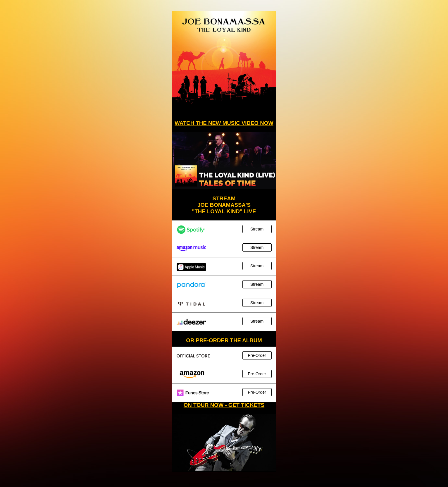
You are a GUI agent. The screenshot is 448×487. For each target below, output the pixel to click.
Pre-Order (257, 355)
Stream (257, 229)
